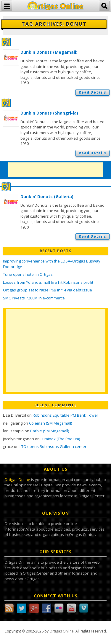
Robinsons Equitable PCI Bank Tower (65, 415)
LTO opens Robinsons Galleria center (53, 446)
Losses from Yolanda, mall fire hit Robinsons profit (48, 282)
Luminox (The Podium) (60, 439)
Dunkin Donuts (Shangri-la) (49, 113)
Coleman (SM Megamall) (50, 423)
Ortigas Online (17, 480)
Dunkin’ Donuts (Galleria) (47, 197)
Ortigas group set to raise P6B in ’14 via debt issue (48, 290)
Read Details (92, 92)
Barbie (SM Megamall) (50, 431)
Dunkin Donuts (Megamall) (49, 52)
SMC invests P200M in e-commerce (34, 298)
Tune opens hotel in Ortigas (28, 274)
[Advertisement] (56, 170)
